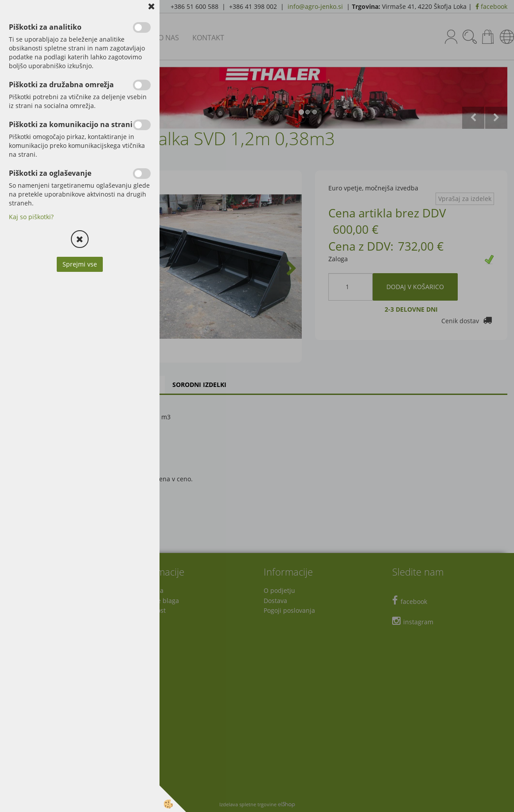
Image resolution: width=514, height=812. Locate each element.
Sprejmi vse (80, 264)
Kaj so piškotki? (31, 217)
